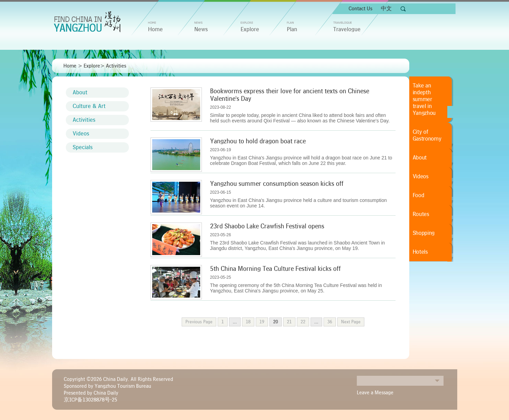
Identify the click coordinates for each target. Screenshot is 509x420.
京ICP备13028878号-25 (90, 400)
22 (303, 322)
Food (419, 195)
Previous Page (199, 322)
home (155, 29)
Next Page (351, 322)
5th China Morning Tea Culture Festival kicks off (275, 269)
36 (330, 322)
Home (70, 66)
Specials (83, 147)
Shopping (424, 233)
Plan (292, 29)
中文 (386, 9)
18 (248, 322)
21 (289, 322)
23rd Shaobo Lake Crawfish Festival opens (267, 226)
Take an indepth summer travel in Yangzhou (424, 99)
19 (262, 322)
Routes (421, 214)
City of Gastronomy (427, 135)
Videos (81, 134)
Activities (116, 66)
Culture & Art (89, 106)
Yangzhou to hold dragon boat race (258, 141)
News (201, 29)
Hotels (420, 252)
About (80, 93)
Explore (250, 29)
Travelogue (347, 29)
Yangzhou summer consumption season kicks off (277, 184)
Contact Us (360, 9)
